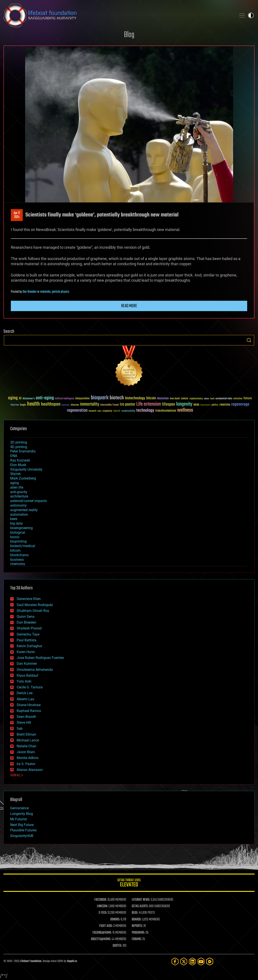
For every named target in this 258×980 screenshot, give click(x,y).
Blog (129, 35)
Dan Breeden (30, 292)
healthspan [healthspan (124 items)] (51, 404)
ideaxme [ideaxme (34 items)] (75, 405)
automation (19, 514)
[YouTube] (201, 961)
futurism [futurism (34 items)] (15, 405)
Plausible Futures (23, 830)
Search (249, 340)
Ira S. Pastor (26, 764)
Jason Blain (26, 752)
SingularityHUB (22, 836)
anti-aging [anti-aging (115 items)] (45, 398)
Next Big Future (22, 825)
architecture (19, 496)
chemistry (18, 564)
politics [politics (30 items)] (215, 405)
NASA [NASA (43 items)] (196, 405)
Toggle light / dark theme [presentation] (251, 15)
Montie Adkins (28, 758)
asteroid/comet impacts (28, 501)
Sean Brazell (26, 717)
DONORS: (115, 920)
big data (16, 523)
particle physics (61, 292)
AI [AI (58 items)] (20, 399)
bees (14, 519)
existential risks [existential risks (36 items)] (224, 399)
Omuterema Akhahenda (35, 670)
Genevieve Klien (29, 599)
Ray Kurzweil (20, 460)
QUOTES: (117, 946)
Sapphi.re (72, 961)
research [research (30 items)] (92, 411)
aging (15, 483)
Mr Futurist (19, 819)
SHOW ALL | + (17, 775)
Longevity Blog (22, 814)
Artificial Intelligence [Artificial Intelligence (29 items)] (65, 399)
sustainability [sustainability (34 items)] (128, 411)
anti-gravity (19, 492)
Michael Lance (28, 740)
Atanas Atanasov (30, 770)
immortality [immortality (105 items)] (90, 404)
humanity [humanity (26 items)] (66, 405)
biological (18, 532)
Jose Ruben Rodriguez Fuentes (40, 658)
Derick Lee (25, 693)
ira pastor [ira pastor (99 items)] (127, 404)
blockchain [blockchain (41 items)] (163, 399)
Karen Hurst (26, 652)
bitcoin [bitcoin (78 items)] (151, 398)
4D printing (19, 447)
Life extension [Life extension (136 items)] (149, 404)
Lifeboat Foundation (31, 961)
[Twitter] (184, 961)
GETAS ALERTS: (140, 906)
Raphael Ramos (29, 711)
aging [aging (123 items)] (13, 398)
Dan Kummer (27, 664)
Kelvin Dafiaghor (29, 646)
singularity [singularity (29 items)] (107, 411)
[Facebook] (175, 961)
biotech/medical (23, 546)
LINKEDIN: (102, 906)
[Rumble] (210, 961)
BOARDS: (137, 920)
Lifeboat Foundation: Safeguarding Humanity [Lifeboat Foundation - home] (118, 15)
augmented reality (24, 510)
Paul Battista (27, 640)
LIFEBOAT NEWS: (141, 900)
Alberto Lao (25, 699)
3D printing (19, 442)
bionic (15, 537)
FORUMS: (137, 939)
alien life (17, 487)
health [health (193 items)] (33, 404)
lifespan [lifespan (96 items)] (169, 404)
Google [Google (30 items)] (23, 405)
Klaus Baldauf (28, 675)
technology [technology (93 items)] (145, 411)
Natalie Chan (27, 746)
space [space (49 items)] (117, 411)
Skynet (15, 474)
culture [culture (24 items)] (206, 399)
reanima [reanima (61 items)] (225, 405)
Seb (20, 729)
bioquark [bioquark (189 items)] (100, 398)
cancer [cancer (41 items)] (185, 399)
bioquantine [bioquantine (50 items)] (83, 398)
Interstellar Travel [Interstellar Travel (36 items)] (110, 405)
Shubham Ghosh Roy (33, 611)
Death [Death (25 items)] (212, 399)
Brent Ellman (26, 734)
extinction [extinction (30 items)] (238, 399)
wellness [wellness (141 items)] (185, 410)
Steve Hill (24, 722)
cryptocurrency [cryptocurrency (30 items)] (196, 399)
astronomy (18, 505)
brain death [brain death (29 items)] (175, 399)
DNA (14, 456)
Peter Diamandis (23, 451)
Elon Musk (18, 465)
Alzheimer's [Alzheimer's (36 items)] (29, 399)
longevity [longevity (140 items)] (184, 404)
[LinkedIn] (192, 961)
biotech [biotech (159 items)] (117, 398)
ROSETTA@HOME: (101, 939)
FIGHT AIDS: (106, 926)
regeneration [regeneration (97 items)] (77, 410)
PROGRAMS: (138, 933)
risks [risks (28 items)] (99, 411)
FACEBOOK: (101, 900)
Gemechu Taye (28, 634)
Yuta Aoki (24, 681)
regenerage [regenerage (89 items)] (240, 405)
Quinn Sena (26, 617)
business (17, 560)
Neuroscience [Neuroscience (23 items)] (205, 405)
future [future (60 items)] (248, 398)
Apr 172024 (17, 215)
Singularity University (26, 469)
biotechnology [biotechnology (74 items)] (135, 398)
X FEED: (103, 913)
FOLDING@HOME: (102, 933)
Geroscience (19, 808)
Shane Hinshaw (29, 705)
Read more (129, 306)
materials (45, 292)
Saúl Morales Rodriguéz (35, 605)
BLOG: (135, 913)
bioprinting (18, 541)
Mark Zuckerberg (23, 478)
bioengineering (21, 528)
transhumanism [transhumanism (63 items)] (166, 411)
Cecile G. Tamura (30, 687)
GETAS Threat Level (129, 883)
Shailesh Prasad (29, 628)
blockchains (19, 555)
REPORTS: (137, 926)
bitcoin (15, 550)
